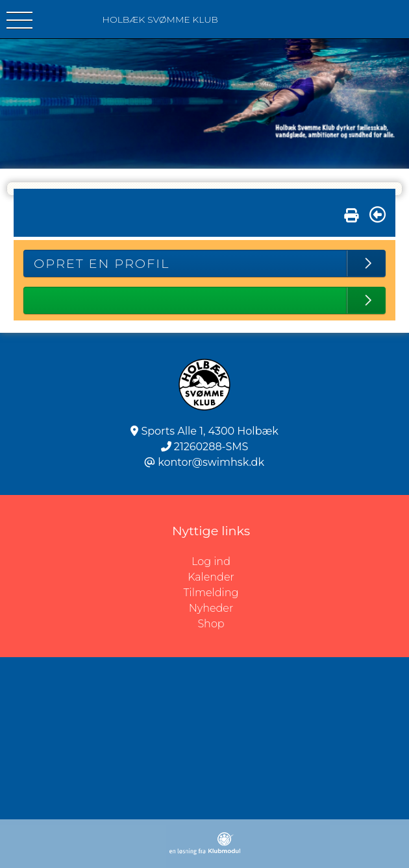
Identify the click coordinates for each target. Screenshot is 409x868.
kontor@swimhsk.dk (211, 462)
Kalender (211, 577)
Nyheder (211, 608)
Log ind (300, 562)
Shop (211, 624)
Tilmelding (211, 593)
